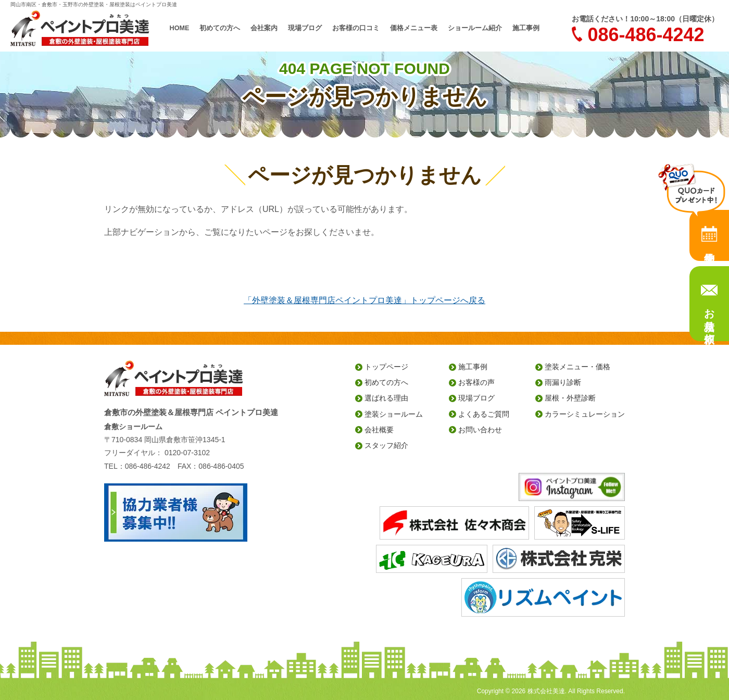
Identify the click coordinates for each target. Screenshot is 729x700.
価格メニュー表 (414, 28)
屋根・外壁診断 (570, 398)
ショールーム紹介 (475, 28)
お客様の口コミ (356, 28)
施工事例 (526, 28)
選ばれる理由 (386, 398)
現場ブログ (305, 28)
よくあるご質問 (484, 414)
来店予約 (709, 235)
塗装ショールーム (394, 414)
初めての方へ (220, 28)
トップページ (386, 367)
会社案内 (264, 28)
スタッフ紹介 (386, 445)
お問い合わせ (480, 430)
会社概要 (379, 430)
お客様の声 (476, 382)
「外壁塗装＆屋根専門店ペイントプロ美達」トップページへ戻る (364, 300)
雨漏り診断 (563, 382)
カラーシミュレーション (585, 414)
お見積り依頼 (709, 314)
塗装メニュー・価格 (577, 367)
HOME (180, 28)
